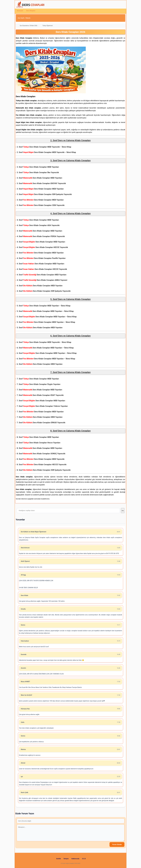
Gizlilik (58, 859)
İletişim (66, 859)
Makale (28, 18)
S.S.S (84, 859)
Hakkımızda (75, 859)
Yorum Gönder (117, 845)
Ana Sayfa (21, 18)
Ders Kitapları (31, 11)
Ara (123, 511)
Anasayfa (20, 11)
